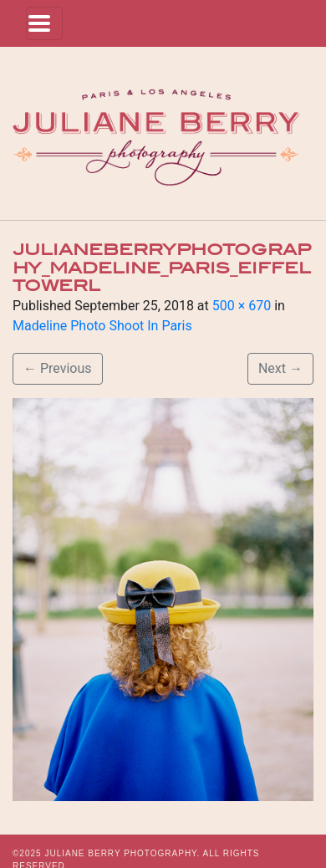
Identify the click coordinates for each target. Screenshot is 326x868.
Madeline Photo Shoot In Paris (102, 326)
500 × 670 (242, 306)
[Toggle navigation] (44, 23)
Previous (58, 368)
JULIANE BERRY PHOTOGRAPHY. (122, 853)
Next (280, 368)
